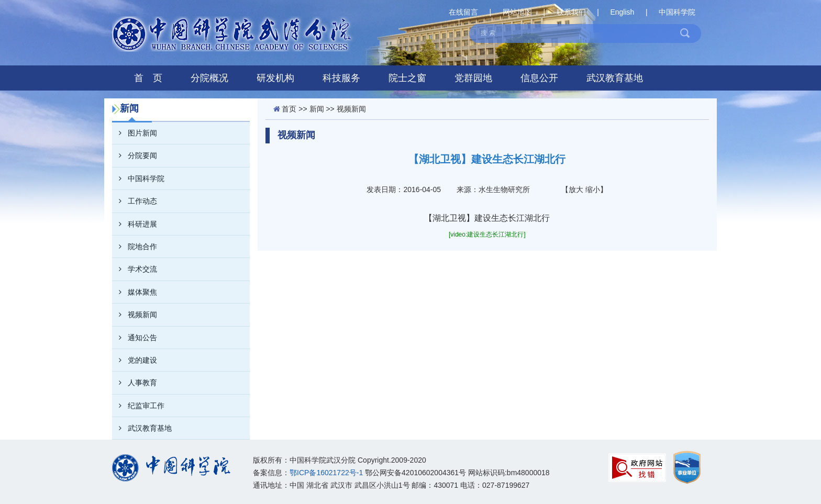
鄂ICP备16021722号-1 (326, 473)
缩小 (593, 189)
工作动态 (135, 201)
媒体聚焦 (135, 292)
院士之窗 (407, 78)
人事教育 (135, 383)
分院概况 (209, 78)
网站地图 (517, 12)
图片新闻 (135, 133)
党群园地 (473, 78)
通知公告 (135, 338)
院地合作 (135, 247)
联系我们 (571, 12)
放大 (576, 189)
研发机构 (275, 78)
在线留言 (463, 12)
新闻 (317, 109)
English (622, 12)
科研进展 (135, 224)
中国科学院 (677, 12)
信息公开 (539, 78)
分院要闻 (135, 155)
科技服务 (341, 78)
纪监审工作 (138, 406)
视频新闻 (135, 315)
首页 (289, 109)
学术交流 (135, 269)
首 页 (148, 78)
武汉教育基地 (615, 78)
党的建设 (135, 360)
